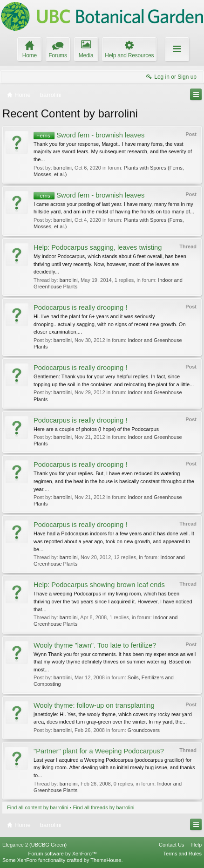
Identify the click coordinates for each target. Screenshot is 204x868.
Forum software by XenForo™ (63, 854)
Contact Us (171, 845)
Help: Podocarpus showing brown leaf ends (99, 585)
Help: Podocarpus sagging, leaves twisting (98, 247)
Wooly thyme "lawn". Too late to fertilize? (95, 645)
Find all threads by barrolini (103, 807)
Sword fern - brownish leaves (89, 135)
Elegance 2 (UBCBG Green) (34, 845)
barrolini (63, 168)
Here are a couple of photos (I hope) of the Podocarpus (96, 429)
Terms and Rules (182, 854)
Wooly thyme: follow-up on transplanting (94, 705)
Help (196, 845)
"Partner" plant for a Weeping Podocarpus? (99, 751)
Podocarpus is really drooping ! (80, 308)
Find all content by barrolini (37, 807)
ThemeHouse (106, 860)
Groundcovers (144, 730)
